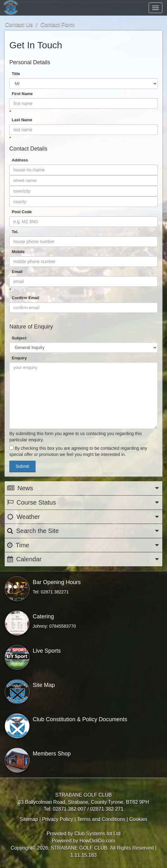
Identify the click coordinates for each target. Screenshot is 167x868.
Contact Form (57, 25)
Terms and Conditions (101, 819)
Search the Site (83, 531)
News (83, 488)
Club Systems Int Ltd (98, 834)
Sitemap (29, 819)
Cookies (138, 819)
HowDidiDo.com (97, 841)
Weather (83, 517)
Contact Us (19, 25)
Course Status (83, 503)
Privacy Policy (58, 819)
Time (83, 545)
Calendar (83, 559)
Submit (22, 466)
